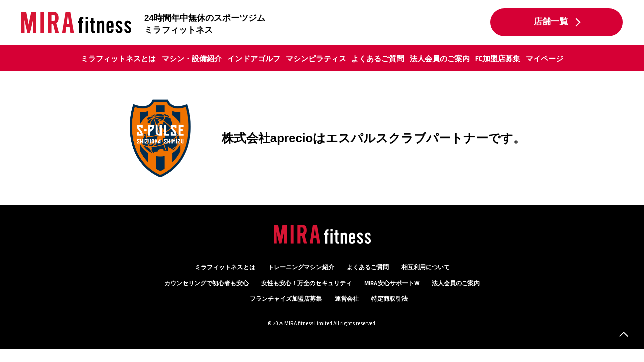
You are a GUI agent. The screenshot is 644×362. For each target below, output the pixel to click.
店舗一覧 (551, 22)
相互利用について (426, 268)
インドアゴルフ (254, 59)
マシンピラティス (316, 59)
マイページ (545, 59)
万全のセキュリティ (306, 283)
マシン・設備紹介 (192, 59)
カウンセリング (206, 283)
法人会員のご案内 (440, 59)
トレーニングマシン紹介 (301, 268)
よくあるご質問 (378, 59)
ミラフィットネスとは (118, 59)
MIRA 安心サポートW (392, 283)
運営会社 (347, 299)
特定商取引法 (389, 299)
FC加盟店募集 (498, 59)
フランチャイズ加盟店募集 (286, 299)
